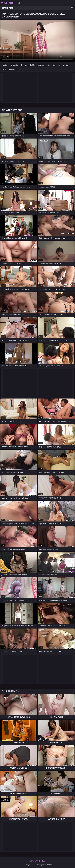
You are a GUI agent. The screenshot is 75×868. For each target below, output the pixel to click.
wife (4, 69)
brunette (14, 65)
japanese (57, 65)
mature (6, 65)
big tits (65, 65)
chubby (32, 65)
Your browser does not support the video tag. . (37, 41)
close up (24, 65)
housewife (12, 69)
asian (49, 65)
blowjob (41, 65)
